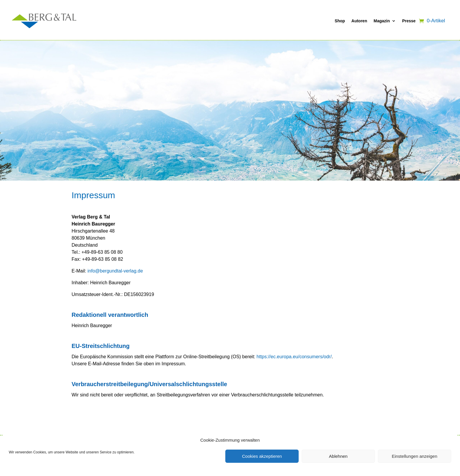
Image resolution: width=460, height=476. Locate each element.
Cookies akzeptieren (262, 456)
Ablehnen (338, 456)
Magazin (382, 21)
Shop (340, 21)
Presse (409, 21)
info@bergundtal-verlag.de (115, 271)
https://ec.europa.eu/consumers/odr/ (294, 357)
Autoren (359, 21)
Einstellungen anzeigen (414, 456)
